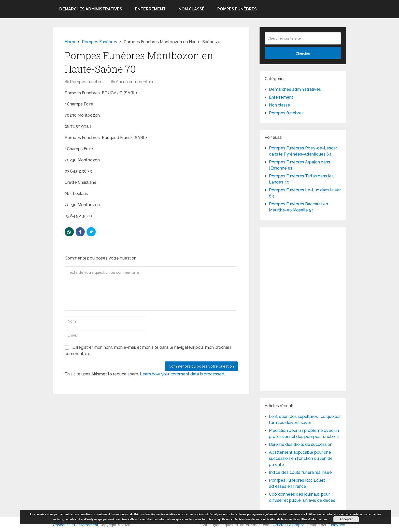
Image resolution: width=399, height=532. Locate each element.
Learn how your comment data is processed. (182, 374)
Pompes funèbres (237, 9)
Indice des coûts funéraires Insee (300, 472)
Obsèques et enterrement (76, 525)
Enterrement (150, 9)
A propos (297, 525)
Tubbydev (336, 525)
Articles (280, 525)
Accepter (346, 519)
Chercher (303, 53)
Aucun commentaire (135, 82)
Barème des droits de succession (301, 444)
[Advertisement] (303, 308)
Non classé (191, 9)
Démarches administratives (91, 9)
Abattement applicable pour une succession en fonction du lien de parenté (301, 458)
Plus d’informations (314, 519)
